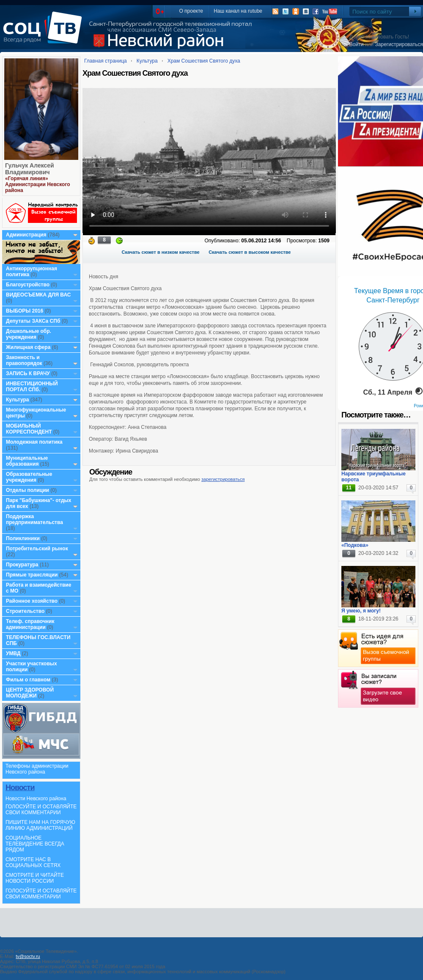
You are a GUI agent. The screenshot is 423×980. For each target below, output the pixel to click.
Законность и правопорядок (24, 360)
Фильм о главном (28, 680)
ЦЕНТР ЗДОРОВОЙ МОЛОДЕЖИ (30, 693)
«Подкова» (355, 545)
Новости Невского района (36, 799)
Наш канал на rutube (238, 11)
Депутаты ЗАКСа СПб (33, 321)
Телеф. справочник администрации (30, 624)
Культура (17, 400)
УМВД (13, 653)
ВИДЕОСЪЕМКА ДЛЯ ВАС (38, 295)
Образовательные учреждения (29, 477)
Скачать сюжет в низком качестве (161, 252)
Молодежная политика (34, 442)
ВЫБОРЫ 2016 (25, 311)
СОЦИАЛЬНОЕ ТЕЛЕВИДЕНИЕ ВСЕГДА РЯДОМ (35, 844)
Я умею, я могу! (361, 611)
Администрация (26, 235)
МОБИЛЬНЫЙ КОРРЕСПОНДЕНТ (30, 429)
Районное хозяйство (32, 601)
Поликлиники (23, 538)
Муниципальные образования (27, 461)
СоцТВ (45, 33)
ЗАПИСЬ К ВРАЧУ (28, 373)
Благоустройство (28, 285)
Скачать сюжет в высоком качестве (250, 252)
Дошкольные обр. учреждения (29, 334)
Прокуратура (22, 565)
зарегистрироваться (223, 479)
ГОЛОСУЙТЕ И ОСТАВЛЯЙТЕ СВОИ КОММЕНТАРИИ (41, 810)
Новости (20, 788)
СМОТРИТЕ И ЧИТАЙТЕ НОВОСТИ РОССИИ (35, 878)
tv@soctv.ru (28, 956)
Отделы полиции (27, 490)
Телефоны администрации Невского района (37, 769)
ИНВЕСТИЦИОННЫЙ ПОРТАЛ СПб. (32, 387)
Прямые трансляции (32, 575)
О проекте (191, 11)
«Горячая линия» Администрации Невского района (38, 184)
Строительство (25, 611)
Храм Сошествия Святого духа (204, 61)
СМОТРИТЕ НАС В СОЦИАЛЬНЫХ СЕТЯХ (33, 862)
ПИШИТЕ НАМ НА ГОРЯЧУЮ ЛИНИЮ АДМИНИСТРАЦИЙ (40, 825)
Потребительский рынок (37, 549)
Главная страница (106, 61)
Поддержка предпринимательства (34, 519)
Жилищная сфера (28, 347)
